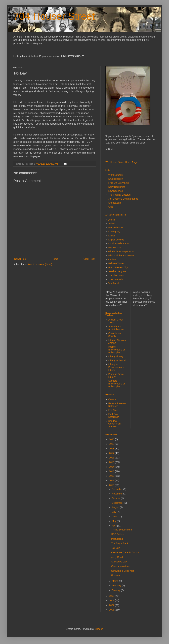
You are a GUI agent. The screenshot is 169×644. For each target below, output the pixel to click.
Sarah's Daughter (118, 271)
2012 (112, 476)
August (116, 507)
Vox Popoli (114, 283)
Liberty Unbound (117, 361)
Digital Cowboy (116, 240)
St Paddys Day (119, 562)
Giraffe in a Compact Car (121, 252)
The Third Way (116, 275)
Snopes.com (115, 203)
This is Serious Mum (122, 530)
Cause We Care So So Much (126, 552)
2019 (112, 444)
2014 (112, 467)
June (115, 517)
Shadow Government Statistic (115, 424)
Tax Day (116, 548)
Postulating (117, 539)
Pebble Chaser (116, 263)
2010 (112, 485)
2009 (112, 596)
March (115, 581)
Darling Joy (114, 232)
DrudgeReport (116, 179)
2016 (112, 458)
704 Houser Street (54, 16)
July (114, 512)
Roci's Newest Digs (118, 267)
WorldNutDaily (116, 175)
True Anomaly (116, 279)
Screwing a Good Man (123, 571)
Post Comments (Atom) (40, 264)
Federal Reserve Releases (117, 405)
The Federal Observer (120, 195)
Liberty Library (116, 356)
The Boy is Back (120, 543)
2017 (112, 453)
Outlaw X (113, 260)
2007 (112, 605)
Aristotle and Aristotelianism (116, 328)
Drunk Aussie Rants (119, 243)
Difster (112, 236)
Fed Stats (113, 410)
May (114, 521)
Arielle (112, 220)
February (117, 586)
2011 (112, 481)
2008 (112, 600)
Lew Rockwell (116, 191)
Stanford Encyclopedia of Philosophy (117, 384)
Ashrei (112, 224)
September (118, 503)
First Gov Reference (114, 416)
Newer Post (20, 259)
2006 (112, 610)
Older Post (89, 259)
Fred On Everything (119, 183)
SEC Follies (117, 534)
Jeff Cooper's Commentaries (123, 199)
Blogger (98, 629)
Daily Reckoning (117, 187)
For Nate (116, 575)
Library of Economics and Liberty (116, 367)
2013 (112, 471)
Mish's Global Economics (121, 256)
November (117, 494)
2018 (112, 449)
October (116, 498)
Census (112, 399)
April (114, 526)
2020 (112, 439)
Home (55, 259)
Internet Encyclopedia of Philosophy (117, 350)
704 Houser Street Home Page (121, 162)
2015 (112, 462)
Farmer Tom (115, 247)
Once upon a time (121, 566)
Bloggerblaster (116, 228)
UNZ (111, 207)
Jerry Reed (117, 557)
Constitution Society (115, 335)
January (116, 590)
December (117, 489)
